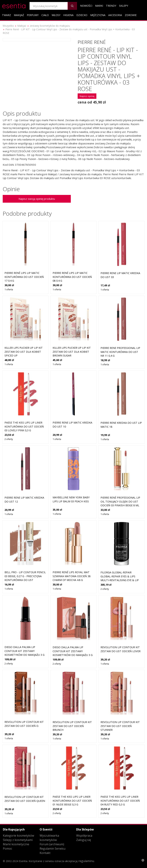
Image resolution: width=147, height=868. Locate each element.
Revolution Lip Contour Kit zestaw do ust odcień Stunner (120, 726)
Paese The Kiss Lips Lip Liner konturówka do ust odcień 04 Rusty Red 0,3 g (120, 801)
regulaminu (86, 861)
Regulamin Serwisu (53, 849)
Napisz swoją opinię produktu (37, 199)
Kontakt (45, 853)
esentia (14, 5)
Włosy (56, 15)
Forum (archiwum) (52, 844)
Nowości (86, 6)
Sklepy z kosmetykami (18, 840)
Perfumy (33, 15)
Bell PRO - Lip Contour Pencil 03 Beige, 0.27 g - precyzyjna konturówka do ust (25, 576)
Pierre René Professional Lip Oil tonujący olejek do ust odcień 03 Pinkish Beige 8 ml (120, 501)
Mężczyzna (98, 15)
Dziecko (82, 15)
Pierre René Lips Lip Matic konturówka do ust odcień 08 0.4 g (72, 277)
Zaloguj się (84, 840)
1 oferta (9, 289)
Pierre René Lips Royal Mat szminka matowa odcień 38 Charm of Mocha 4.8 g (72, 576)
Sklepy (124, 6)
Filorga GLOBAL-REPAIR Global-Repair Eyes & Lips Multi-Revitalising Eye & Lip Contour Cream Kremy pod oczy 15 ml (120, 580)
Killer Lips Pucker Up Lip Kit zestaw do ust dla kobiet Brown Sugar (72, 352)
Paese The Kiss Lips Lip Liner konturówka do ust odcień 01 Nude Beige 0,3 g (72, 801)
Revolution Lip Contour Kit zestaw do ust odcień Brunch (72, 726)
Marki (99, 6)
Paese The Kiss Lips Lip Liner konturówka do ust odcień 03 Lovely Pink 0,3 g (24, 426)
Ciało (45, 15)
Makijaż (19, 15)
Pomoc (7, 849)
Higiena (68, 15)
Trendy (111, 6)
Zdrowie (131, 15)
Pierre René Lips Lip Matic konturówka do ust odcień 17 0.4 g (24, 277)
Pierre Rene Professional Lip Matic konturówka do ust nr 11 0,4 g (120, 352)
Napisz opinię (87, 96)
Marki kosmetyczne (16, 844)
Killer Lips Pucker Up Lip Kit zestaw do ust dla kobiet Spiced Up (24, 352)
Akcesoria (115, 15)
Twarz (6, 15)
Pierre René (92, 42)
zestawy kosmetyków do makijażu (50, 26)
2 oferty (9, 439)
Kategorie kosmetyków (18, 836)
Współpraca (84, 836)
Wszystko (8, 26)
